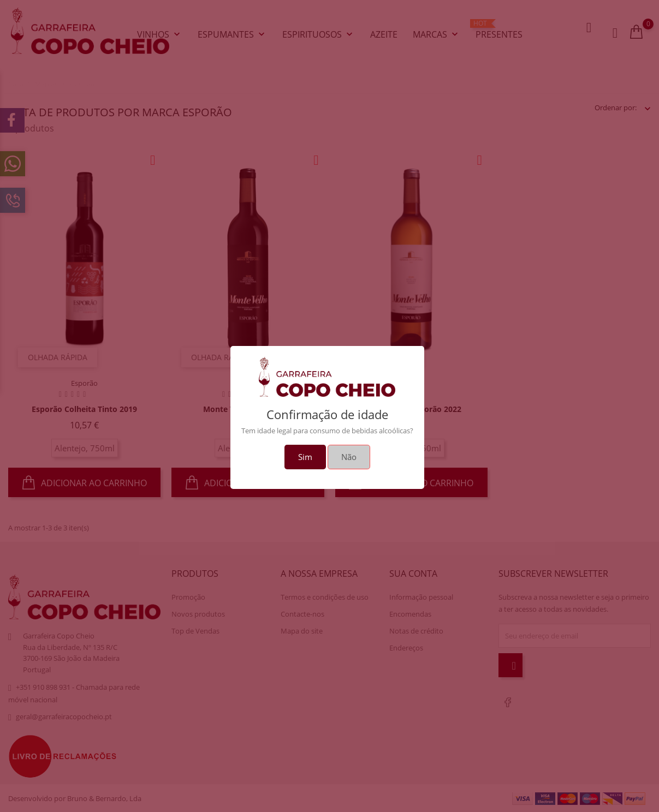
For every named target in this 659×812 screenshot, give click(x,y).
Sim (305, 457)
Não (349, 457)
